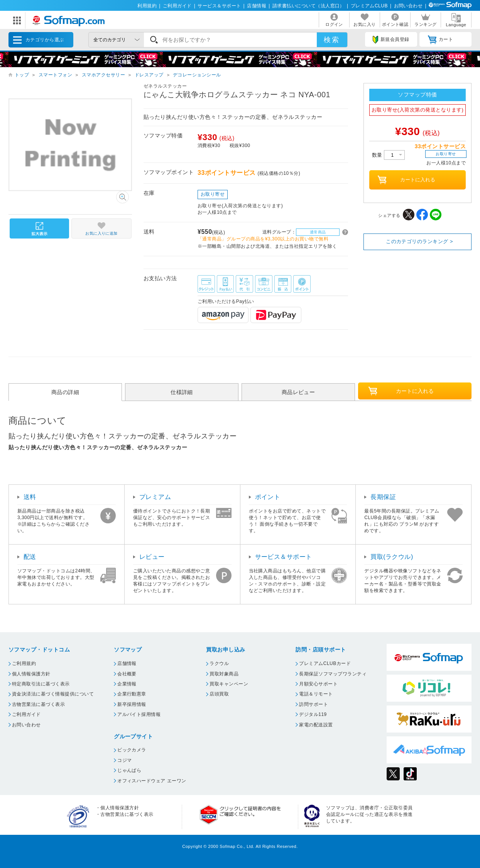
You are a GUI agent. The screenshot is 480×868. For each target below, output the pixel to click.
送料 (30, 497)
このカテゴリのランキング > (419, 241)
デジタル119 (313, 714)
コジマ (124, 760)
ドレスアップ (149, 75)
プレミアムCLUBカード (325, 663)
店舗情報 (257, 6)
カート (440, 40)
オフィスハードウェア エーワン (152, 781)
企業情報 (127, 684)
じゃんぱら (129, 770)
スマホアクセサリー (103, 75)
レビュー (152, 557)
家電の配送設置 (316, 725)
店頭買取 (219, 694)
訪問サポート (314, 704)
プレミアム (155, 497)
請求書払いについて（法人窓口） (308, 6)
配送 (30, 557)
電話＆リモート (316, 694)
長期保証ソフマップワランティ (333, 674)
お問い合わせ (408, 6)
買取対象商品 (224, 674)
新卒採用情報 (132, 704)
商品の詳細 (65, 392)
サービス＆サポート (219, 6)
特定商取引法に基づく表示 (41, 684)
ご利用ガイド (177, 6)
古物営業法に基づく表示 (38, 704)
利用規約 (147, 6)
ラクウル (219, 663)
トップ (22, 75)
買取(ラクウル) (392, 557)
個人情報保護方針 (31, 674)
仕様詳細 (182, 392)
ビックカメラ (132, 750)
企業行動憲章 (132, 694)
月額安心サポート (318, 684)
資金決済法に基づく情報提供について (53, 694)
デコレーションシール (197, 75)
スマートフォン (55, 75)
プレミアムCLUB (369, 6)
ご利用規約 (24, 663)
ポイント (268, 497)
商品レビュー (298, 392)
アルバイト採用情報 (139, 714)
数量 (388, 155)
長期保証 (383, 497)
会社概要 (127, 674)
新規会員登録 (391, 40)
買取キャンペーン (229, 684)
